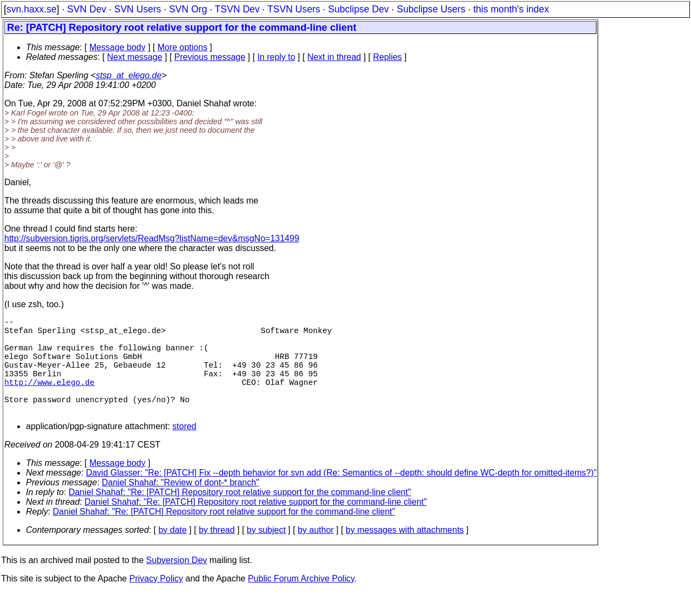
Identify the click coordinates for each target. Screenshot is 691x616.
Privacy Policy (156, 602)
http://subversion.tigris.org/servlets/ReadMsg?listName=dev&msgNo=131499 (152, 238)
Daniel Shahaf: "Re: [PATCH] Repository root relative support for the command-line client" (240, 516)
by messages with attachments (405, 554)
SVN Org (188, 9)
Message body (117, 47)
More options (183, 47)
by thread (217, 554)
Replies (387, 57)
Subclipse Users (431, 9)
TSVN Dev (237, 9)
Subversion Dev (177, 584)
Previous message (210, 57)
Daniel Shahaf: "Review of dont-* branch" (181, 506)
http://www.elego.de (49, 399)
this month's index (511, 9)
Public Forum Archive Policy (301, 602)
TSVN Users (294, 9)
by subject (266, 554)
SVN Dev (86, 9)
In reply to (276, 57)
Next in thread (334, 57)
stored (184, 450)
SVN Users (137, 9)
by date (172, 554)
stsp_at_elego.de (128, 75)
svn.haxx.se (32, 9)
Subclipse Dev (358, 9)
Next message (134, 57)
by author (316, 554)
